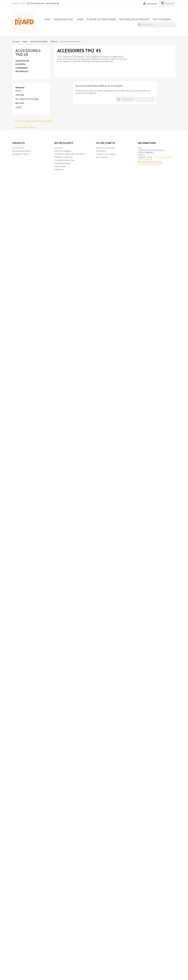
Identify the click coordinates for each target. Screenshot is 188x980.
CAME (80, 19)
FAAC (47, 19)
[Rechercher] (156, 25)
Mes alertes (102, 157)
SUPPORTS (21, 64)
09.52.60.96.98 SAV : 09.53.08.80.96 (43, 3)
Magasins (59, 169)
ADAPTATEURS (22, 61)
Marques (20, 88)
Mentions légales (63, 151)
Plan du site (60, 166)
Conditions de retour (65, 160)
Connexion (101, 151)
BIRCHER (20, 103)
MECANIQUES (22, 71)
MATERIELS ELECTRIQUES (134, 19)
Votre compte (106, 143)
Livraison (59, 148)
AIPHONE (20, 95)
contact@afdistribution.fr (150, 164)
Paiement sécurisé (63, 157)
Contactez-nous (62, 163)
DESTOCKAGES (162, 19)
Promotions (18, 148)
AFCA (18, 91)
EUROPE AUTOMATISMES (101, 19)
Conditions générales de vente (70, 154)
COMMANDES (22, 68)
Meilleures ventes (21, 154)
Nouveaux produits (22, 151)
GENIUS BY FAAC (64, 19)
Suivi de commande (106, 148)
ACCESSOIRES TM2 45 (28, 53)
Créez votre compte (106, 154)
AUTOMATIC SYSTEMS (27, 99)
